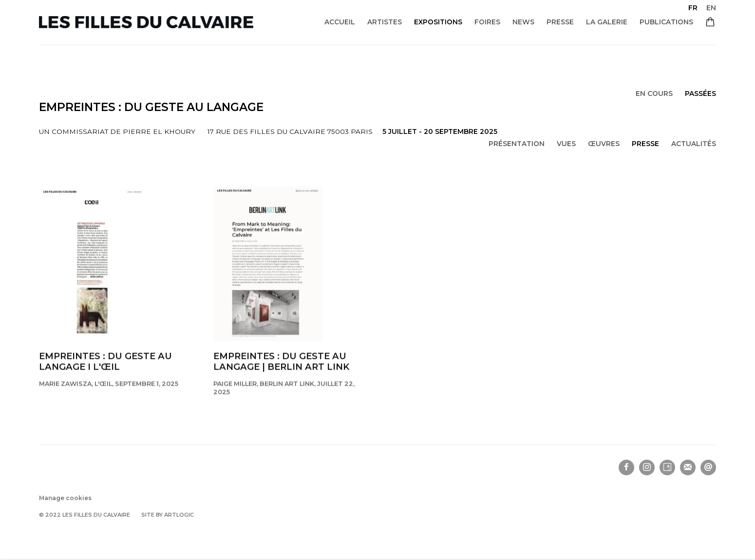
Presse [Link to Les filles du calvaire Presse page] (560, 22)
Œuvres (604, 144)
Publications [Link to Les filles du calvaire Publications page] (666, 22)
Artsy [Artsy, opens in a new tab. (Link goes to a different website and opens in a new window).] (667, 467)
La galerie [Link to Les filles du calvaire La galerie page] (607, 22)
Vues (566, 144)
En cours (654, 93)
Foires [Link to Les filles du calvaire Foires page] (487, 22)
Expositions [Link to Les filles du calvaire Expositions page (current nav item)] (438, 22)
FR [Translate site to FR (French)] (693, 8)
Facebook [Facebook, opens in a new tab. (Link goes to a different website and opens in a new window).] (626, 467)
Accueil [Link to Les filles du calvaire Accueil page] (340, 22)
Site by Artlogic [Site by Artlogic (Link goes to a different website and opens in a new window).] (168, 515)
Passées (700, 93)
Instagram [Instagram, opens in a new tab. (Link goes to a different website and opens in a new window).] (647, 467)
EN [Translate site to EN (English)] (711, 8)
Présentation (517, 144)
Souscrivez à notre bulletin (688, 467)
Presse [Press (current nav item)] (645, 144)
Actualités (694, 144)
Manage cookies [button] (65, 498)
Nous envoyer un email (708, 467)
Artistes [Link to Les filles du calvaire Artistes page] (385, 22)
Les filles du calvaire (146, 22)
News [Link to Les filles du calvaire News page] (523, 22)
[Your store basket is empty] (710, 23)
